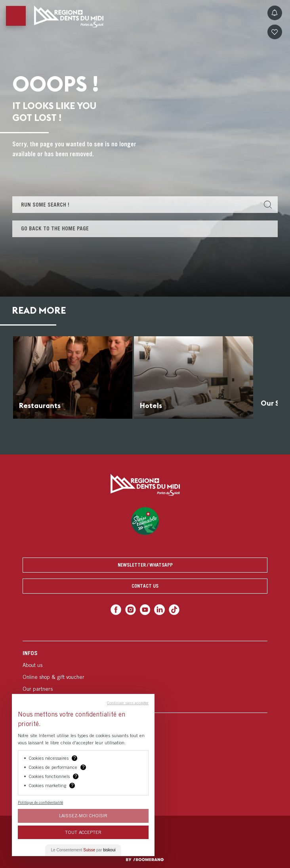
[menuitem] (145, 677)
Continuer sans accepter (128, 703)
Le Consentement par (83, 850)
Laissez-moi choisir (83, 815)
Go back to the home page (55, 228)
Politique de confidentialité (40, 802)
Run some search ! (45, 205)
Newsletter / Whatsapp (145, 565)
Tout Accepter (83, 832)
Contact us (145, 586)
